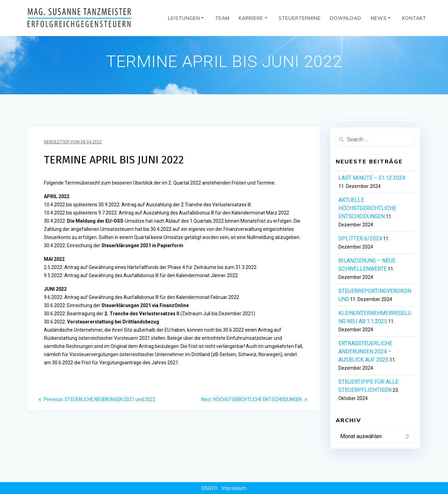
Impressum (234, 488)
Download (346, 18)
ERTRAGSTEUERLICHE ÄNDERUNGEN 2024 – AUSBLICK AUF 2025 (365, 352)
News (379, 18)
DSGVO (210, 488)
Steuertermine (300, 18)
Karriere (251, 18)
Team (222, 18)
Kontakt (414, 18)
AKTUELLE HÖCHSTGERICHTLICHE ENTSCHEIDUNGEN (367, 208)
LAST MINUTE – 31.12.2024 (372, 178)
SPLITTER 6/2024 (360, 238)
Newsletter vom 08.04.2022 (73, 142)
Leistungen (184, 18)
